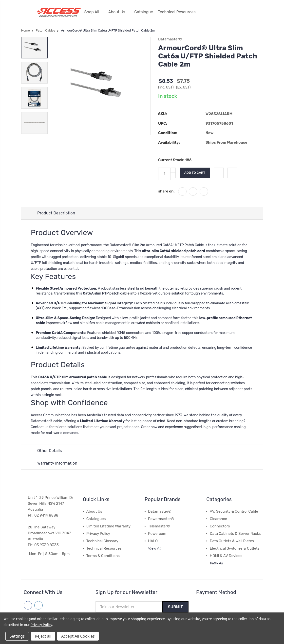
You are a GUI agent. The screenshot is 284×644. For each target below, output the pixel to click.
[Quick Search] (250, 15)
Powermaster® (161, 519)
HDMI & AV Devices (226, 556)
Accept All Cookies (78, 636)
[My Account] (229, 15)
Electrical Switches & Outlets (235, 548)
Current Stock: (175, 159)
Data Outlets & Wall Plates (232, 541)
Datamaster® (160, 511)
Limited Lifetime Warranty (108, 526)
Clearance (218, 519)
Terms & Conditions (103, 556)
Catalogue (144, 12)
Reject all (43, 636)
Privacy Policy (98, 534)
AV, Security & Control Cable (234, 511)
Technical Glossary (102, 541)
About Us (119, 12)
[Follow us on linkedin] (38, 605)
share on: (166, 190)
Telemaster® (159, 526)
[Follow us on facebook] (28, 605)
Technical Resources (179, 12)
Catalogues (96, 519)
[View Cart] (260, 15)
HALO (153, 541)
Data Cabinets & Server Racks (235, 534)
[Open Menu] (26, 11)
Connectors (220, 526)
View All (155, 548)
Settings (17, 636)
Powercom (157, 534)
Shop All (94, 12)
